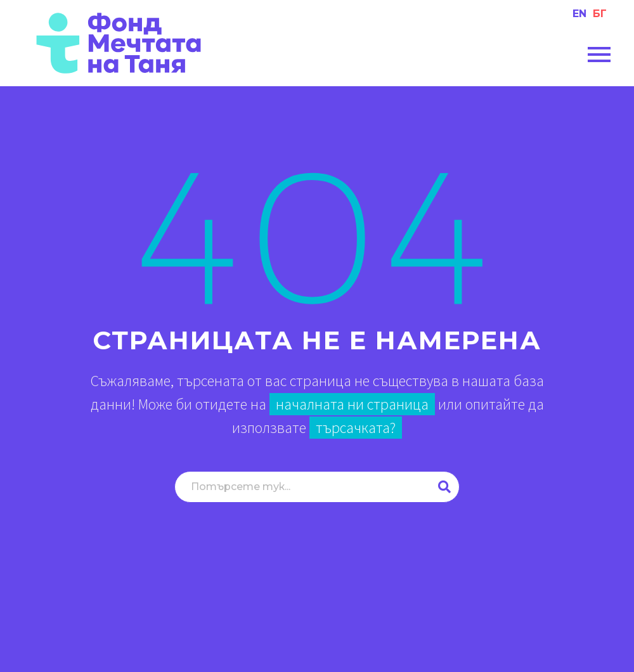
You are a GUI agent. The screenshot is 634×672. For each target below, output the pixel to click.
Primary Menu (599, 55)
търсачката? (356, 428)
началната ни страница (352, 404)
